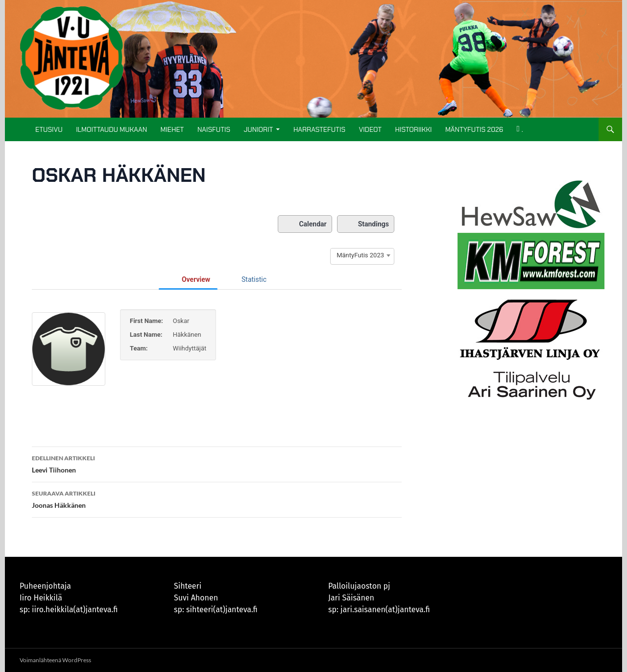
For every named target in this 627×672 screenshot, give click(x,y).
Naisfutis (214, 129)
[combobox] (362, 255)
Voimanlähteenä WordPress (55, 660)
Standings (366, 224)
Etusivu (49, 129)
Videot (370, 129)
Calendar (305, 224)
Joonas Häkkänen (217, 498)
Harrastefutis (319, 129)
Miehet (172, 129)
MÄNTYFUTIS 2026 (474, 129)
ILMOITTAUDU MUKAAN (111, 129)
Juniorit (258, 129)
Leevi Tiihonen (217, 463)
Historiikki (414, 129)
